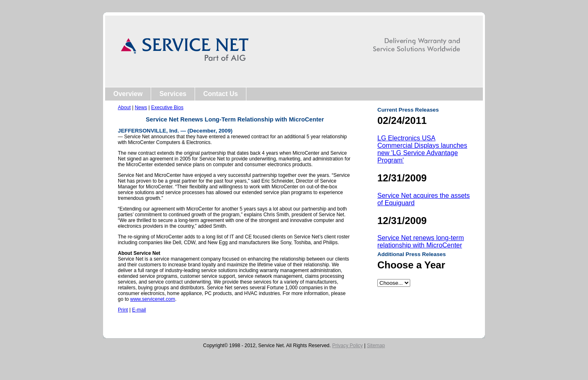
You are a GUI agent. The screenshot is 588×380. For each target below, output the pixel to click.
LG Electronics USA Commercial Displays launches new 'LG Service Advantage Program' (422, 149)
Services (173, 94)
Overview (128, 94)
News (141, 108)
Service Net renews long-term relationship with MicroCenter (421, 242)
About (124, 108)
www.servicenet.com (153, 299)
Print (123, 310)
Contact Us (220, 94)
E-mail (139, 310)
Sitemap (376, 346)
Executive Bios (167, 108)
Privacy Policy (348, 346)
